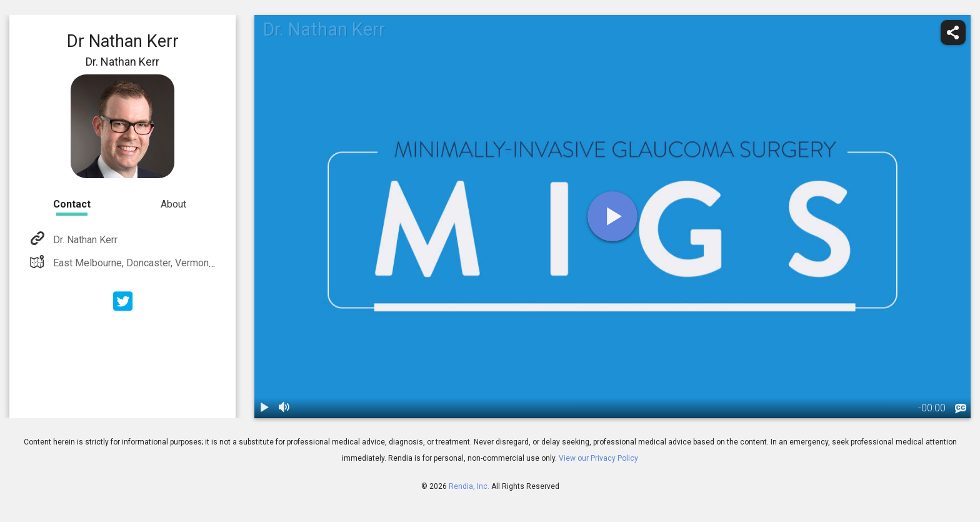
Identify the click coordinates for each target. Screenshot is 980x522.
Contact (72, 204)
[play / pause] (264, 408)
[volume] (284, 408)
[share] (953, 33)
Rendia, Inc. (469, 486)
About (173, 204)
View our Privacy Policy (598, 458)
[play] (612, 216)
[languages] (961, 409)
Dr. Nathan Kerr (84, 240)
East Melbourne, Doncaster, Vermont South (145, 263)
